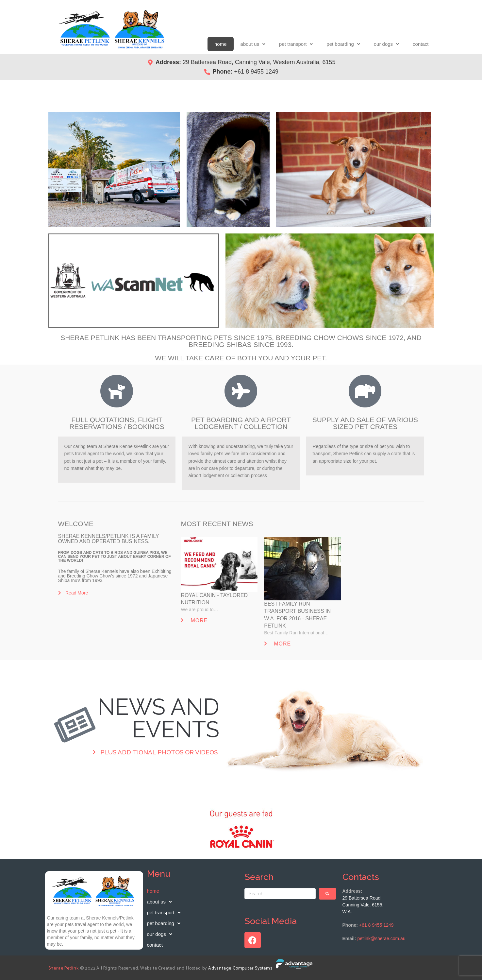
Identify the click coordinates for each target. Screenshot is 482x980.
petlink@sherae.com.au (381, 938)
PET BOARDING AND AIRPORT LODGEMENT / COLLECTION (241, 423)
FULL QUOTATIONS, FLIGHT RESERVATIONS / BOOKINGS (117, 423)
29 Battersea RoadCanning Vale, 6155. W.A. (363, 905)
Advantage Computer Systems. (241, 968)
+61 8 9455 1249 (376, 925)
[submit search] (327, 894)
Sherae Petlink (64, 968)
